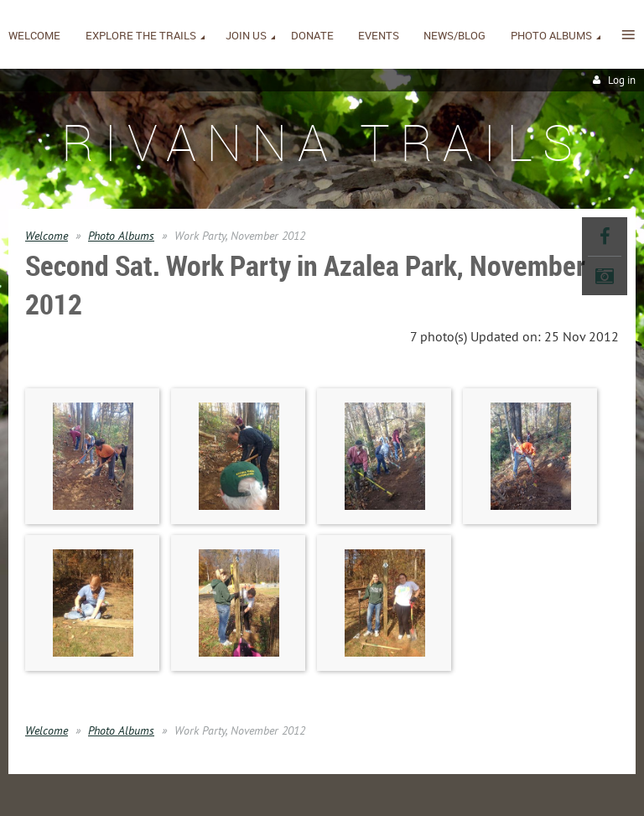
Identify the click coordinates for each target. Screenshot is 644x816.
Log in (622, 80)
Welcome (47, 236)
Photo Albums (121, 236)
